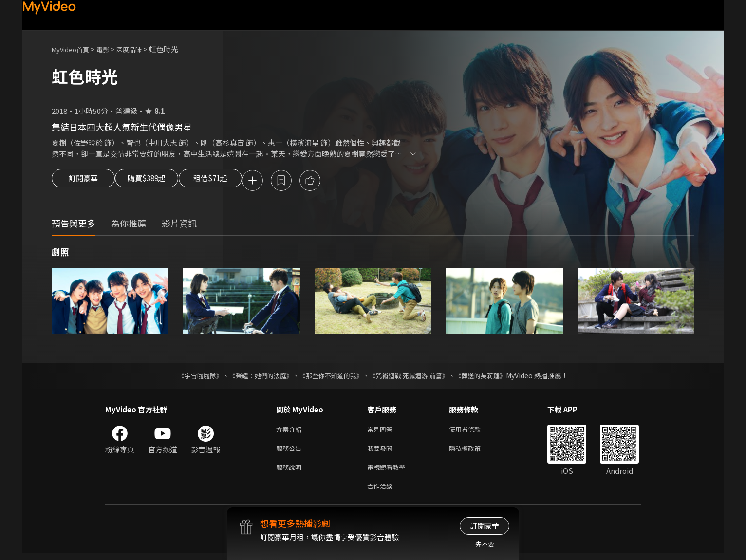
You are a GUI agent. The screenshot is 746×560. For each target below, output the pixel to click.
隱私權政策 (473, 452)
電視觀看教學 (389, 472)
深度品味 (140, 49)
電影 (111, 49)
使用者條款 (473, 431)
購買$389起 (158, 181)
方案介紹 (291, 431)
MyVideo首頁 (74, 49)
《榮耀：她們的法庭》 (255, 377)
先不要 (485, 544)
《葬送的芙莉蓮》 (490, 377)
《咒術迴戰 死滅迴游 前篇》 (413, 377)
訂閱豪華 (83, 181)
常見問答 (382, 431)
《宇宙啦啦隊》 (190, 377)
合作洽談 (382, 493)
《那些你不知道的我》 (330, 377)
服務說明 (291, 472)
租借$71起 (233, 181)
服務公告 (291, 452)
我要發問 (382, 452)
